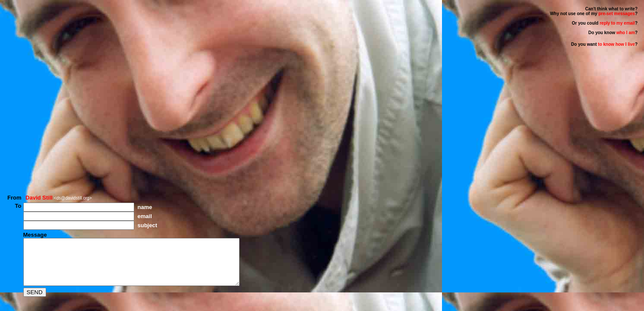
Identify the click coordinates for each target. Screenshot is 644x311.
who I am (626, 33)
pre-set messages (617, 14)
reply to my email (617, 23)
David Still (39, 189)
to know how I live (616, 44)
